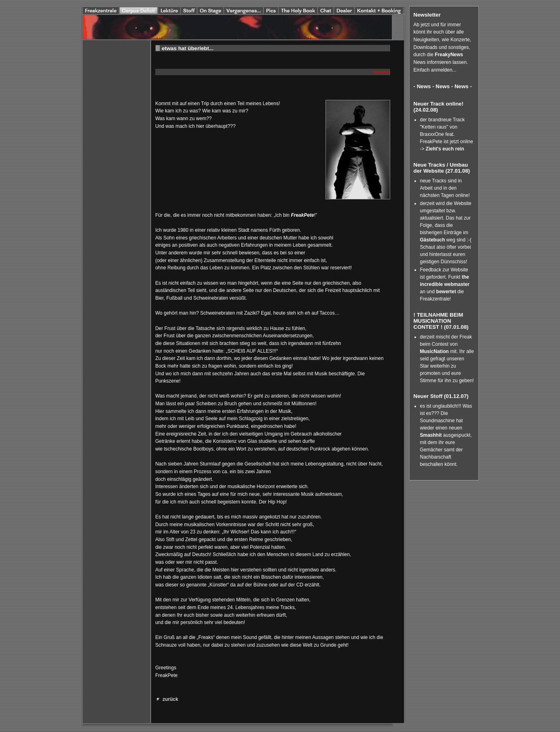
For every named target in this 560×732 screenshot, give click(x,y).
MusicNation (435, 351)
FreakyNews (449, 55)
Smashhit (432, 435)
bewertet (446, 292)
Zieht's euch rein (445, 149)
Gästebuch (433, 240)
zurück (170, 699)
